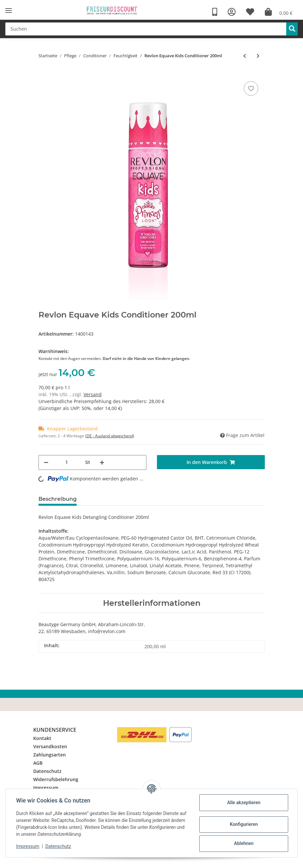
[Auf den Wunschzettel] (251, 89)
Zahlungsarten (50, 755)
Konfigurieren (244, 824)
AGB (38, 763)
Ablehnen (244, 843)
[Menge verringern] (46, 462)
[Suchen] (146, 29)
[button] (232, 12)
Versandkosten (50, 746)
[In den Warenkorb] (211, 462)
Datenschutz (47, 771)
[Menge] (67, 462)
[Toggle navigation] (9, 11)
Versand (93, 394)
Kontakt (42, 738)
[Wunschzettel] (250, 12)
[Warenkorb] (279, 12)
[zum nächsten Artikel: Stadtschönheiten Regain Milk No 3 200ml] (258, 56)
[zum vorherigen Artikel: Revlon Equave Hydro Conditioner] (245, 56)
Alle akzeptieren (244, 803)
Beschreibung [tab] (58, 499)
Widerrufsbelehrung (56, 779)
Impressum (46, 788)
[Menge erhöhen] (102, 462)
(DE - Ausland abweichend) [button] (110, 436)
